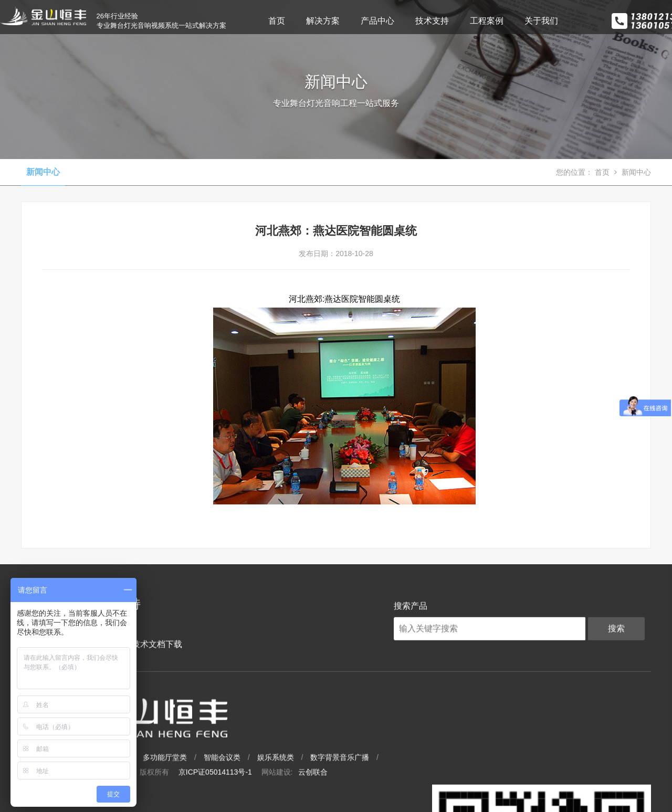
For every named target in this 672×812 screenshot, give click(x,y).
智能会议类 (345, 742)
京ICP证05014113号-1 (339, 756)
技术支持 (444, 21)
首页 (288, 21)
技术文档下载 (146, 681)
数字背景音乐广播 (463, 742)
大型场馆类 (171, 742)
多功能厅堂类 (288, 742)
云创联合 (436, 756)
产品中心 (389, 21)
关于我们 (553, 21)
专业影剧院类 (228, 742)
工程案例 (498, 21)
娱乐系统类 (399, 742)
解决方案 (334, 21)
